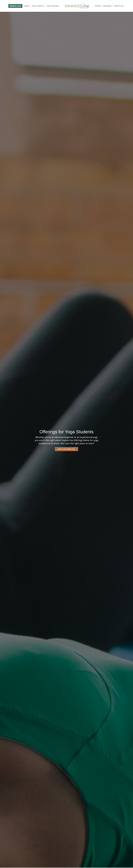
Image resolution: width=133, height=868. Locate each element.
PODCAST (98, 6)
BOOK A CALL (119, 6)
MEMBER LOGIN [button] (15, 6)
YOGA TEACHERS (53, 6)
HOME (27, 6)
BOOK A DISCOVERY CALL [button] (66, 449)
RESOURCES (108, 6)
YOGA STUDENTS (38, 6)
